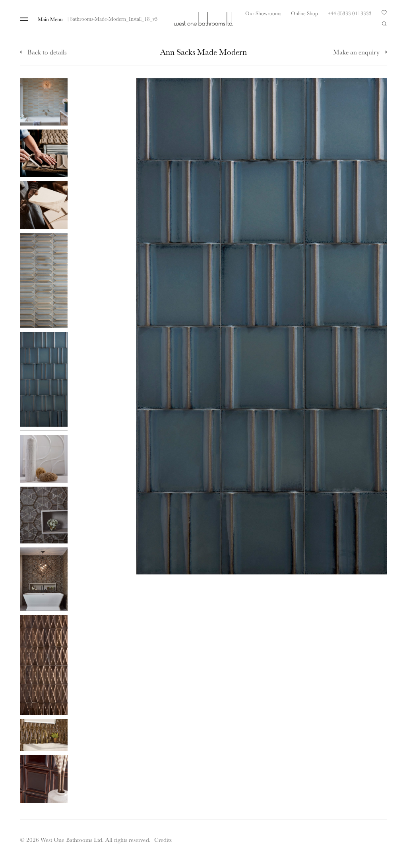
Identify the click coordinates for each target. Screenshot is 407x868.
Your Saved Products (384, 15)
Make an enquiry (356, 52)
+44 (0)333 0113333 (350, 13)
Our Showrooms (263, 13)
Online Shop (304, 13)
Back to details (47, 52)
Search (384, 24)
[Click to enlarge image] (44, 102)
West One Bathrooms (203, 19)
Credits (163, 840)
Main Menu (50, 19)
